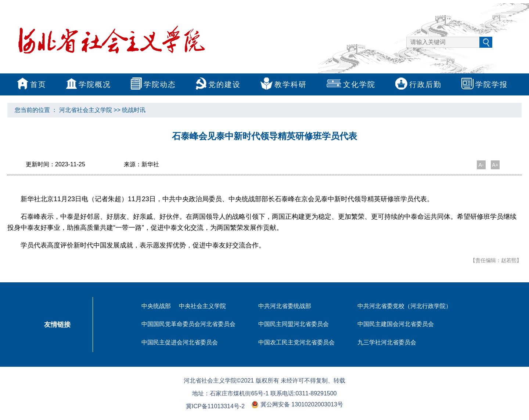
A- (481, 165)
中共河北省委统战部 (285, 306)
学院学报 (485, 85)
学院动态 (153, 85)
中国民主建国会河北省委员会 (396, 324)
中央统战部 (156, 306)
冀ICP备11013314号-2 (215, 406)
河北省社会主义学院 (86, 110)
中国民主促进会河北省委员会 (180, 342)
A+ (495, 165)
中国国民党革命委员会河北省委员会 (188, 324)
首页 (32, 85)
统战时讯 (134, 110)
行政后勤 (418, 85)
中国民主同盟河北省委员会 (294, 324)
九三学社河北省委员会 (387, 342)
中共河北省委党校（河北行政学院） (404, 306)
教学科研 (284, 85)
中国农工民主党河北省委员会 (296, 342)
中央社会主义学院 (202, 306)
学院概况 (89, 85)
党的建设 (218, 85)
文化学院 (351, 85)
